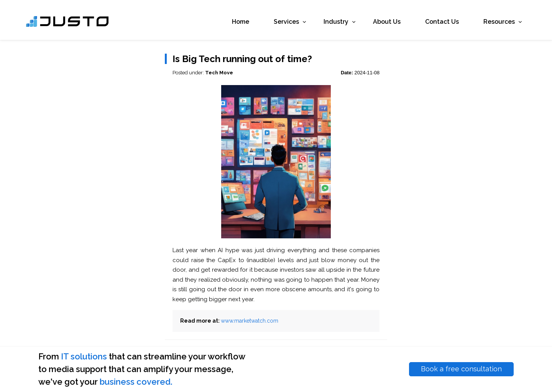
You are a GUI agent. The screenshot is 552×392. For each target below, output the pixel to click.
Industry (325, 24)
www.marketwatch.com (250, 321)
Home (228, 24)
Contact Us (429, 24)
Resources (488, 24)
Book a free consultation (461, 369)
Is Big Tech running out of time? (242, 59)
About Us (374, 24)
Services (276, 24)
